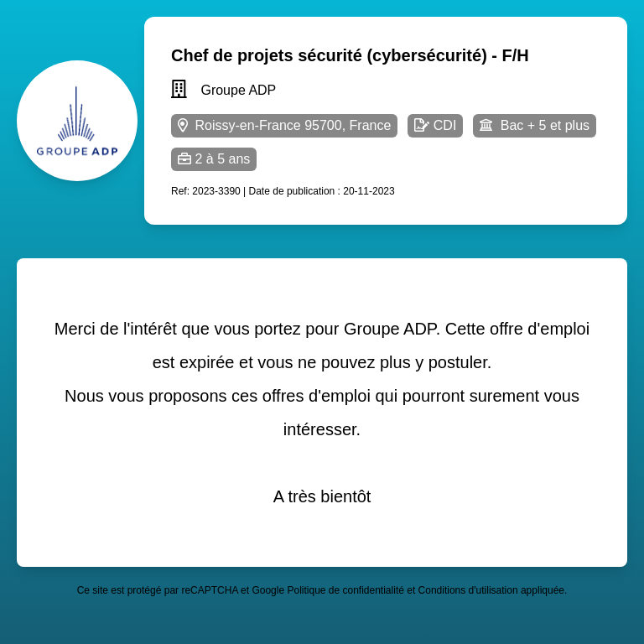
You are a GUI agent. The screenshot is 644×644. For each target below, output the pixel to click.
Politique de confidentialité (345, 590)
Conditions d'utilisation (468, 590)
